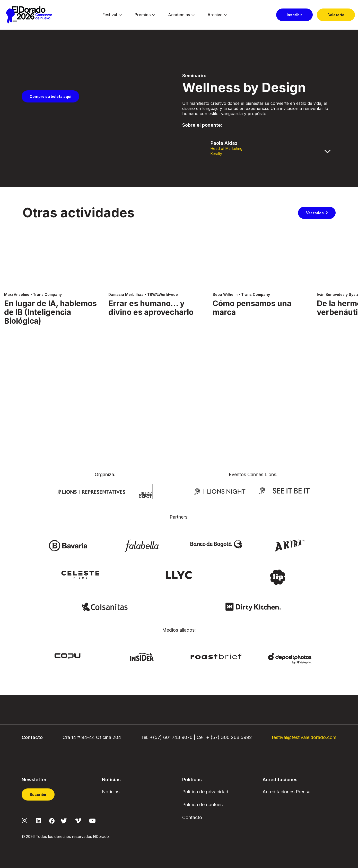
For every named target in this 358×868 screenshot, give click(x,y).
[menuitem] (110, 15)
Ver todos (315, 311)
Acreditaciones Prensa (286, 792)
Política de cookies (202, 805)
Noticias (111, 792)
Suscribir (38, 794)
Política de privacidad (205, 792)
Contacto (192, 817)
